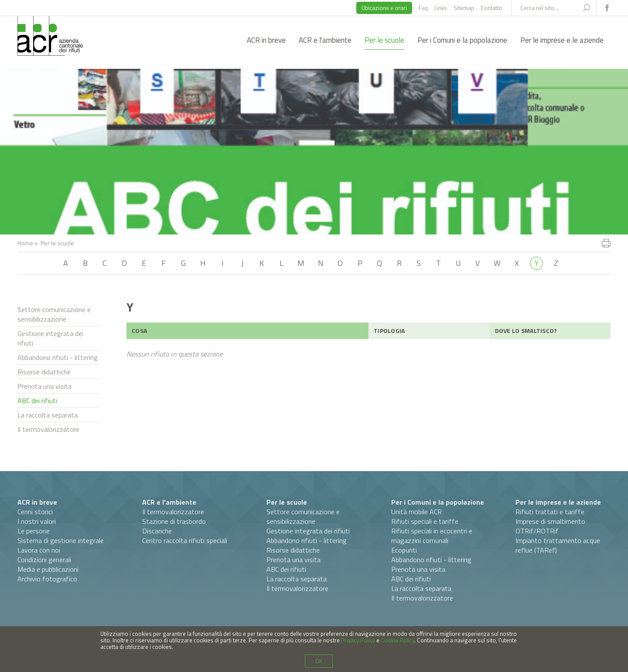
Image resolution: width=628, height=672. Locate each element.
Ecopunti (404, 550)
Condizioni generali (44, 560)
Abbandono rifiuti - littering (58, 357)
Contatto (491, 8)
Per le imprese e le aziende (562, 40)
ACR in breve (266, 40)
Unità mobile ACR (416, 512)
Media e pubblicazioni (48, 569)
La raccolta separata (48, 415)
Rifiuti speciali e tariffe (425, 521)
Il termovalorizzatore (48, 429)
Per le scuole (384, 40)
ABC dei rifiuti (37, 400)
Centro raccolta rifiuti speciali (185, 540)
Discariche (157, 531)
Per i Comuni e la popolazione (462, 40)
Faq (423, 8)
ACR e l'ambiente (325, 40)
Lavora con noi (39, 550)
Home (25, 243)
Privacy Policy (358, 640)
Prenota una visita (44, 386)
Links (441, 8)
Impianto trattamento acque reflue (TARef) (558, 545)
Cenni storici (35, 512)
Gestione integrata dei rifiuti (50, 338)
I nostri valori (37, 521)
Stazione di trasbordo (174, 521)
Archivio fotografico (47, 579)
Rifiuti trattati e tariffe (550, 512)
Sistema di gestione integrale (61, 540)
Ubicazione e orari (384, 8)
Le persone (34, 531)
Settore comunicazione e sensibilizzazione (54, 314)
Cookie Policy (398, 640)
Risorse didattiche (44, 372)
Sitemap (464, 8)
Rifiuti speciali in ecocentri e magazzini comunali (432, 536)
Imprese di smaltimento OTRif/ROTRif (550, 526)
